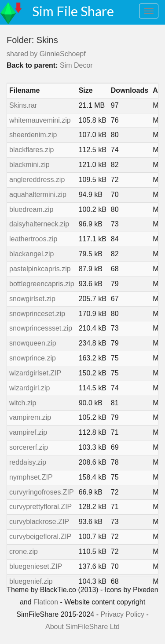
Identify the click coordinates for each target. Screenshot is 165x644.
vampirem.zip (30, 417)
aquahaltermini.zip (38, 195)
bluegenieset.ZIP (36, 566)
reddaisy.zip (28, 462)
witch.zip (23, 403)
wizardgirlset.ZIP (35, 373)
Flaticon (46, 602)
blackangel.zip (31, 254)
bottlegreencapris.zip (42, 284)
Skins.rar (23, 105)
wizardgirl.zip (29, 388)
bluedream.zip (31, 209)
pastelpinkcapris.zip (40, 269)
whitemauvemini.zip (40, 120)
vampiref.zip (28, 432)
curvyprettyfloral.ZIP (40, 507)
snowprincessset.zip (41, 328)
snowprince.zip (33, 358)
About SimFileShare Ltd (82, 627)
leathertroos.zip (33, 239)
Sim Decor (76, 65)
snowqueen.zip (33, 343)
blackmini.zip (29, 165)
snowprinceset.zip (37, 314)
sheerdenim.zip (33, 135)
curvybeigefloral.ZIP (40, 537)
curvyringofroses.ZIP (42, 492)
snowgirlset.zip (32, 299)
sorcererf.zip (29, 447)
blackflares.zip (31, 150)
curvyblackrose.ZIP (39, 522)
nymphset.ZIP (31, 477)
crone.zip (24, 551)
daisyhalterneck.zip (39, 224)
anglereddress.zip (37, 180)
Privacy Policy (122, 614)
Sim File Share (73, 11)
